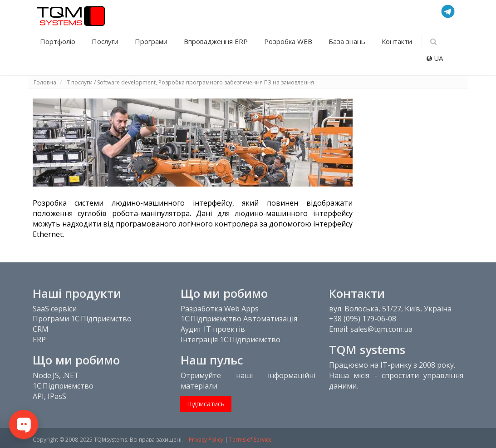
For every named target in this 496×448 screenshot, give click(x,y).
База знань (348, 41)
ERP (39, 340)
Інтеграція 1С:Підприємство (231, 340)
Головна (45, 82)
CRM (41, 329)
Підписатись (206, 404)
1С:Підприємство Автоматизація (239, 319)
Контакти (397, 41)
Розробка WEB (289, 41)
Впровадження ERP (217, 41)
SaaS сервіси (55, 309)
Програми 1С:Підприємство (82, 319)
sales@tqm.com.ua (381, 329)
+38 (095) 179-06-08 (363, 319)
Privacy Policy (206, 440)
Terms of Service (250, 440)
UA (435, 58)
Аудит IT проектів (213, 329)
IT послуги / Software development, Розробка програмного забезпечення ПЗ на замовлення (190, 82)
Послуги (106, 41)
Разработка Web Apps (220, 309)
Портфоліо (59, 41)
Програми (152, 41)
